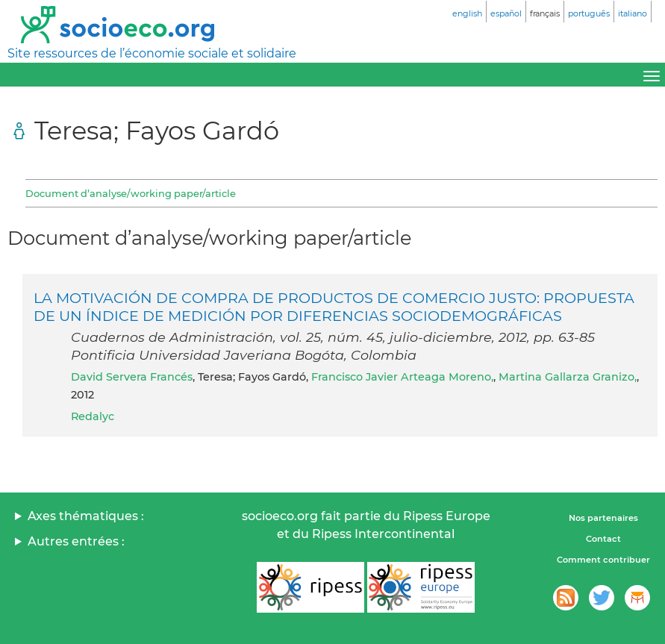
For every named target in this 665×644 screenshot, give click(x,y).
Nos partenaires (603, 518)
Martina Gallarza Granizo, (568, 377)
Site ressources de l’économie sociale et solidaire (152, 53)
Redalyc (93, 416)
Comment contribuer (603, 560)
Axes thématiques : (86, 516)
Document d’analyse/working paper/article (131, 193)
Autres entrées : (76, 541)
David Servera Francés (132, 377)
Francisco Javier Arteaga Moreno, (402, 377)
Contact (603, 539)
